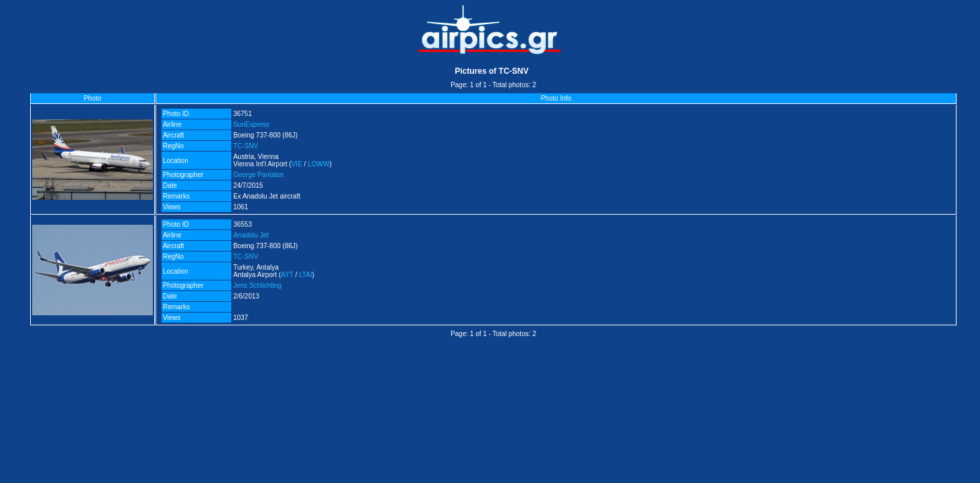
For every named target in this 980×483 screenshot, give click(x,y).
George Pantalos (258, 175)
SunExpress (251, 124)
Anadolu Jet (251, 235)
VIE (297, 164)
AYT (287, 275)
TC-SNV (246, 146)
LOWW (318, 164)
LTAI (306, 275)
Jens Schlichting (257, 285)
